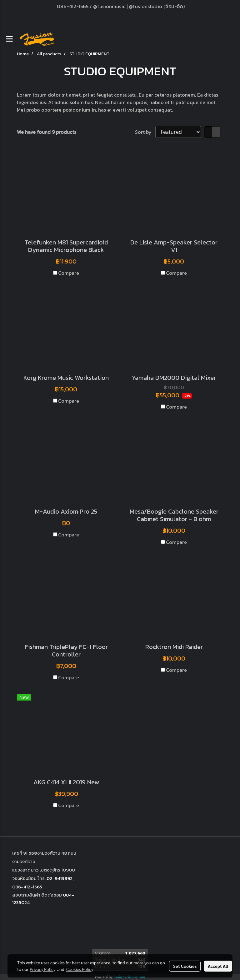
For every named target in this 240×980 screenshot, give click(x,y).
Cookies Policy (80, 969)
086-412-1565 (27, 887)
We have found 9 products (47, 132)
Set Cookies (185, 966)
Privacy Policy (42, 969)
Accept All (218, 966)
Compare (69, 273)
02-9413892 (60, 878)
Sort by (145, 132)
